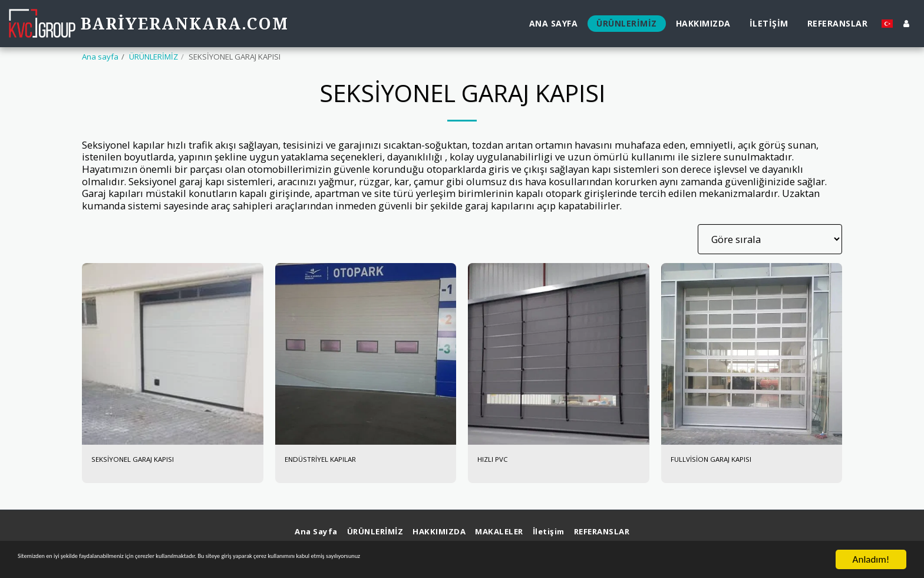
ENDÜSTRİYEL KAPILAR (337, 461)
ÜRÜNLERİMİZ (154, 57)
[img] (173, 354)
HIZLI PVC (500, 461)
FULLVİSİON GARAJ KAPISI (729, 461)
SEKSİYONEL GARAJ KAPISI (149, 461)
